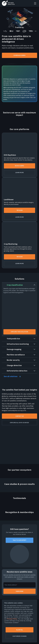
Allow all (19, 630)
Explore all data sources (19, 423)
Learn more (20, 173)
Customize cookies (19, 636)
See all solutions (11, 376)
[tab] (19, 309)
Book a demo (19, 166)
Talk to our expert (19, 540)
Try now (20, 210)
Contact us (20, 416)
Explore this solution (19, 332)
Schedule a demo (19, 55)
